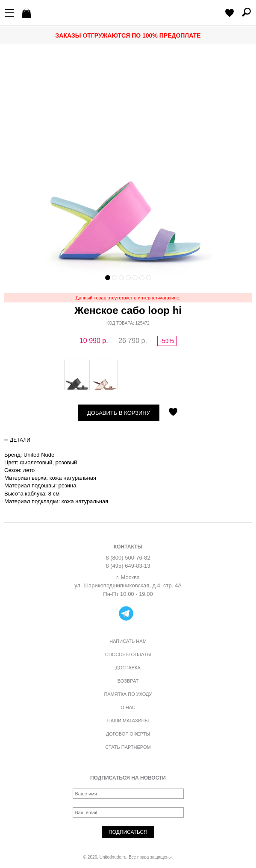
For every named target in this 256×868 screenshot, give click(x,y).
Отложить (173, 413)
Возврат (128, 681)
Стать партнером (128, 747)
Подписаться (128, 832)
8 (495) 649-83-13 (128, 566)
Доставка (128, 668)
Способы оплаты (128, 654)
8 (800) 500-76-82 (128, 558)
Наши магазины (128, 721)
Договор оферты (128, 734)
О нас (128, 707)
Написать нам (128, 641)
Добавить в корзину (119, 413)
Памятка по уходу (128, 694)
